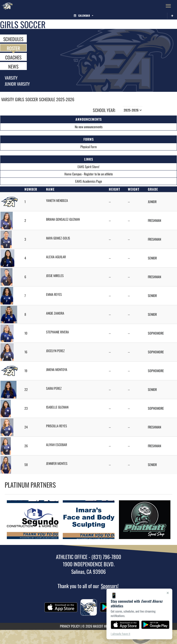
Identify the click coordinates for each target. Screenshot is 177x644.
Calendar (83, 15)
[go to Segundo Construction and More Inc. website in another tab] (33, 520)
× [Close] (168, 593)
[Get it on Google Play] (155, 625)
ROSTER (13, 48)
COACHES (13, 57)
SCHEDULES (13, 39)
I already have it (120, 634)
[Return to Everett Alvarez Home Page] (7, 6)
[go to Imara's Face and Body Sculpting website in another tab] (89, 520)
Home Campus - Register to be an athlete (89, 174)
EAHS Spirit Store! (88, 167)
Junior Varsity (17, 84)
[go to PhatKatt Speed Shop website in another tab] (145, 520)
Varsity (11, 78)
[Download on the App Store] (125, 625)
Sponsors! (110, 586)
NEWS (13, 66)
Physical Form (89, 147)
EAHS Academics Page (89, 181)
